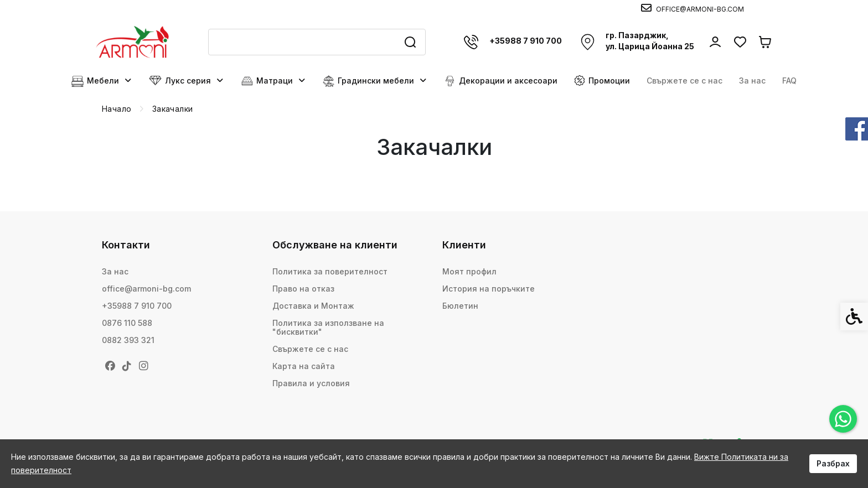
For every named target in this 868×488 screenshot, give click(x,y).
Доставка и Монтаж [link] (313, 306)
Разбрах (833, 463)
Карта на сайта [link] (304, 366)
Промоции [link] (602, 81)
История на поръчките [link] (489, 289)
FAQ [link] (789, 81)
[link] (843, 419)
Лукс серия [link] (187, 81)
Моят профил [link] (469, 271)
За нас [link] (752, 81)
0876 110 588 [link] (127, 323)
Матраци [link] (274, 81)
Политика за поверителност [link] (330, 271)
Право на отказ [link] (303, 289)
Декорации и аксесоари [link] (501, 81)
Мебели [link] (102, 81)
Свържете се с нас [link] (684, 81)
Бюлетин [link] (460, 306)
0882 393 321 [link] (128, 340)
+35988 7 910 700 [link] (137, 306)
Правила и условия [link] (311, 383)
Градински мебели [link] (375, 81)
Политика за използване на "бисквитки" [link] (328, 327)
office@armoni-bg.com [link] (146, 289)
